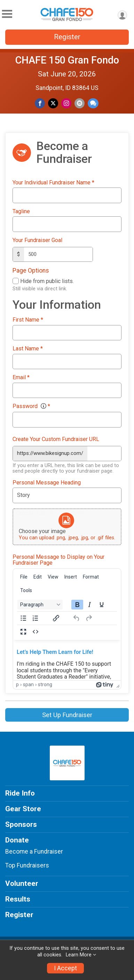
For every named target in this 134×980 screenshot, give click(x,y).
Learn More (79, 955)
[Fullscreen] (23, 632)
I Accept (65, 968)
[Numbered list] (36, 618)
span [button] (28, 684)
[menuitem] (24, 577)
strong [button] (45, 684)
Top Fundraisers (27, 865)
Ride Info (20, 793)
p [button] (17, 684)
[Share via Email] (80, 103)
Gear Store (23, 809)
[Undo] (77, 618)
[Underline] (102, 605)
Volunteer (22, 883)
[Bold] (77, 605)
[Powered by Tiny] (105, 684)
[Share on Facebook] (40, 103)
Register (67, 37)
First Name (28, 320)
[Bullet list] (23, 618)
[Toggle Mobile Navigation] (7, 14)
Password (31, 406)
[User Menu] (122, 15)
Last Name (28, 349)
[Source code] (36, 632)
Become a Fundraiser (34, 852)
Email (21, 377)
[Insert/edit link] (56, 618)
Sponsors (21, 824)
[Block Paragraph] (40, 605)
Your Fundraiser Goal (37, 240)
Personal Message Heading (47, 483)
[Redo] (89, 618)
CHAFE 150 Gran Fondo (67, 60)
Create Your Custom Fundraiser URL (56, 439)
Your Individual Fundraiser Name (53, 183)
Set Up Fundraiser (67, 715)
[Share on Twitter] (53, 103)
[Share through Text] (93, 103)
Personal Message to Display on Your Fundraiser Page (58, 560)
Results (18, 899)
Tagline (21, 211)
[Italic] (89, 605)
